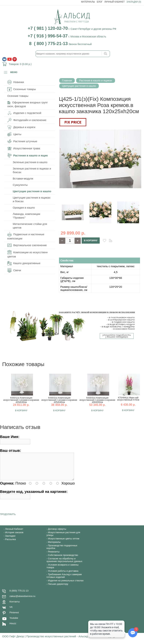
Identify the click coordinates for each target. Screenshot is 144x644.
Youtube (14, 622)
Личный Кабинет (114, 2)
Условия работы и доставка (63, 575)
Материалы (88, 2)
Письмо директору (58, 588)
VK (11, 611)
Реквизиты (54, 556)
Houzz (13, 628)
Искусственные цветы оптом (64, 543)
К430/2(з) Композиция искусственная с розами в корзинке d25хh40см (59, 400)
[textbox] (73, 54)
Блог (100, 2)
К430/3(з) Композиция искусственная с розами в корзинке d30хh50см (97, 400)
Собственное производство (63, 559)
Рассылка (10, 544)
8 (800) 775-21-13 (19, 595)
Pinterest (14, 617)
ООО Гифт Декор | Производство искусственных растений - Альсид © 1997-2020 (54, 641)
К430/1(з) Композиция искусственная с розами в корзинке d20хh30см (21, 400)
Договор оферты (57, 533)
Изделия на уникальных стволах (66, 585)
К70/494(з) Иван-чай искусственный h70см (128, 399)
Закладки (10, 540)
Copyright (111, 641)
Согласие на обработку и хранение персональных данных (64, 564)
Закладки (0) (134, 2)
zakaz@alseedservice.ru (22, 600)
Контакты (15, 606)
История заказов (14, 537)
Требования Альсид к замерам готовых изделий (64, 580)
